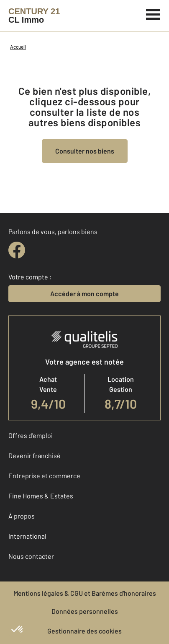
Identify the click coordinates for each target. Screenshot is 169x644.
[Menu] (153, 13)
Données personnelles (85, 611)
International (27, 536)
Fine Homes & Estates (41, 496)
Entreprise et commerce (44, 476)
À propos (22, 516)
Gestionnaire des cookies (84, 631)
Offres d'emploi (31, 435)
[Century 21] (34, 16)
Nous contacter (31, 556)
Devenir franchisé (35, 455)
